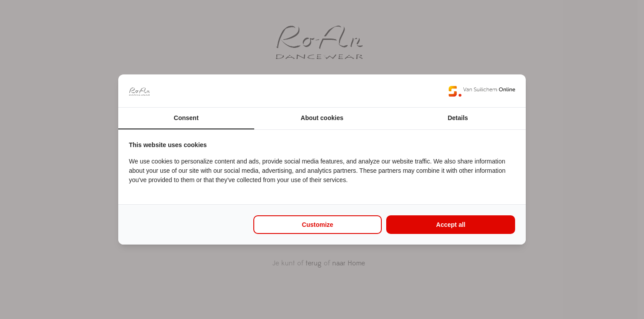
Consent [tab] (186, 118)
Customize (318, 225)
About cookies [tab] (322, 118)
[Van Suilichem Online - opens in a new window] (482, 91)
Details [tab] (458, 118)
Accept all (451, 225)
